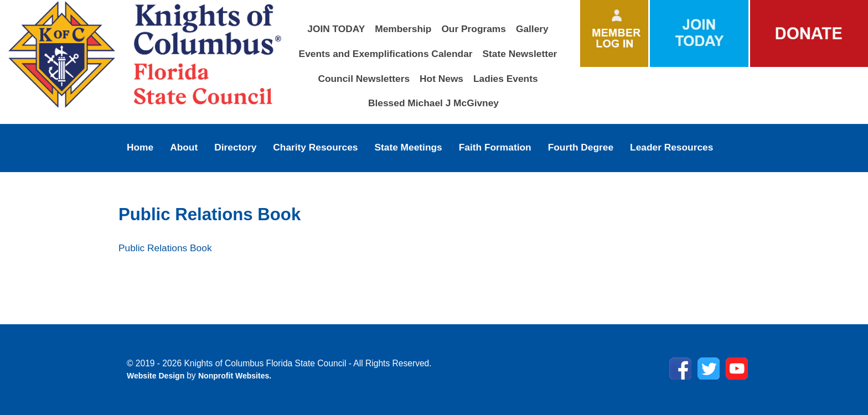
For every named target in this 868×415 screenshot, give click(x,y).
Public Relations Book (165, 248)
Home (140, 147)
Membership (403, 29)
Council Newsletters (364, 79)
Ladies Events (506, 79)
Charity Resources (315, 147)
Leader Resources (671, 147)
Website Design (157, 376)
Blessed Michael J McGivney (433, 103)
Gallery (532, 29)
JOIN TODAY (336, 29)
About (184, 147)
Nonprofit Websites (234, 376)
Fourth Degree (581, 147)
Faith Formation (495, 147)
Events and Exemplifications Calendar (386, 54)
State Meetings (408, 147)
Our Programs (474, 29)
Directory (235, 147)
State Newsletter (520, 54)
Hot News (441, 79)
